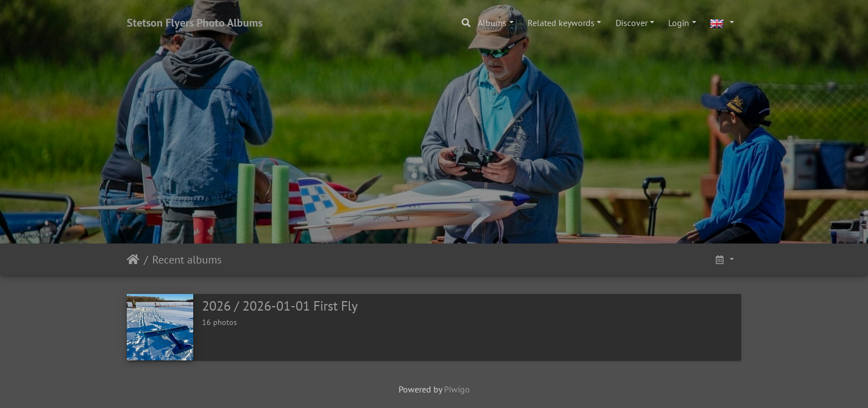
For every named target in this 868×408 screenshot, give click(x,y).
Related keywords (561, 23)
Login (679, 23)
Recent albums (187, 260)
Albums (492, 23)
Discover (632, 23)
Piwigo (457, 389)
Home (133, 260)
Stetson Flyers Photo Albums (195, 23)
